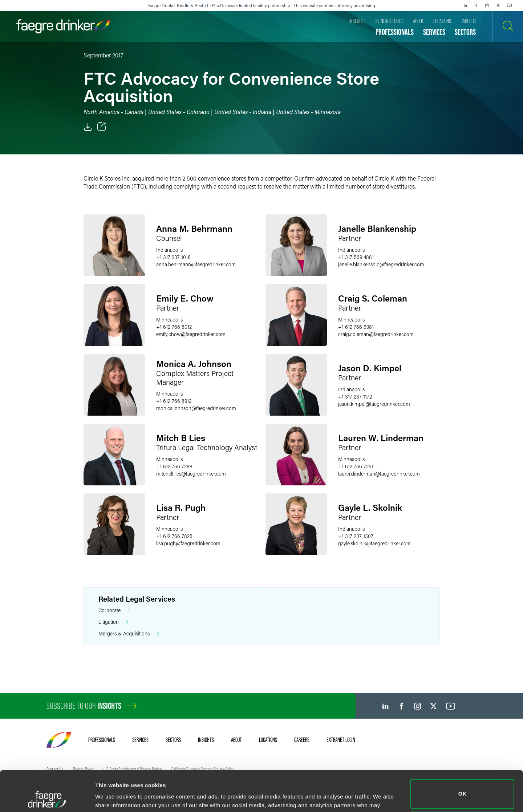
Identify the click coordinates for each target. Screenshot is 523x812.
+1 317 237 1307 (356, 536)
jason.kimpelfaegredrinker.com (374, 404)
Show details (112, 796)
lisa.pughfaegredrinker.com (188, 543)
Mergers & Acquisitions (129, 634)
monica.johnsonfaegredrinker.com (196, 408)
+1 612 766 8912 (174, 401)
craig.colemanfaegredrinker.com (376, 334)
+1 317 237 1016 (173, 257)
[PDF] (88, 127)
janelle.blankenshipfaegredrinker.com (381, 264)
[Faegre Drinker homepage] (63, 26)
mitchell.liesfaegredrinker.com (191, 474)
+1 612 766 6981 (356, 327)
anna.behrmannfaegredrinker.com (196, 264)
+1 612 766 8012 (174, 327)
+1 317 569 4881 (356, 257)
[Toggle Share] (102, 127)
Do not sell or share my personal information (463, 788)
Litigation (113, 622)
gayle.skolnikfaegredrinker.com (374, 543)
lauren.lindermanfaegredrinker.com (379, 474)
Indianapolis (169, 250)
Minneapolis (169, 320)
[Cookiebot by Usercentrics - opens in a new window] (47, 798)
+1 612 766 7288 (174, 466)
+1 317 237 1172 (355, 397)
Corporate (114, 611)
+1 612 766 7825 (174, 536)
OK (463, 756)
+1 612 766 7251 (356, 466)
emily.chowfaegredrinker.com (191, 334)
